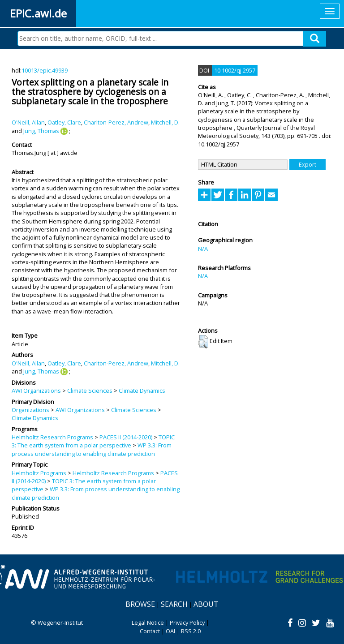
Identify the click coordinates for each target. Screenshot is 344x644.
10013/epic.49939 (45, 70)
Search (174, 604)
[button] (203, 342)
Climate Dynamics (142, 391)
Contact (150, 631)
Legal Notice (148, 623)
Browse (140, 604)
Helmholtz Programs (39, 473)
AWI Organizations (36, 391)
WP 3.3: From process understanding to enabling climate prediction (92, 449)
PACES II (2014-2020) (126, 437)
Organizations (30, 410)
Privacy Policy (187, 623)
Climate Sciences (90, 391)
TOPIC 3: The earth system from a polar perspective (93, 441)
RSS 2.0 (191, 631)
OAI (170, 631)
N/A (203, 249)
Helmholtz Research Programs (52, 437)
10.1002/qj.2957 (235, 70)
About (206, 604)
